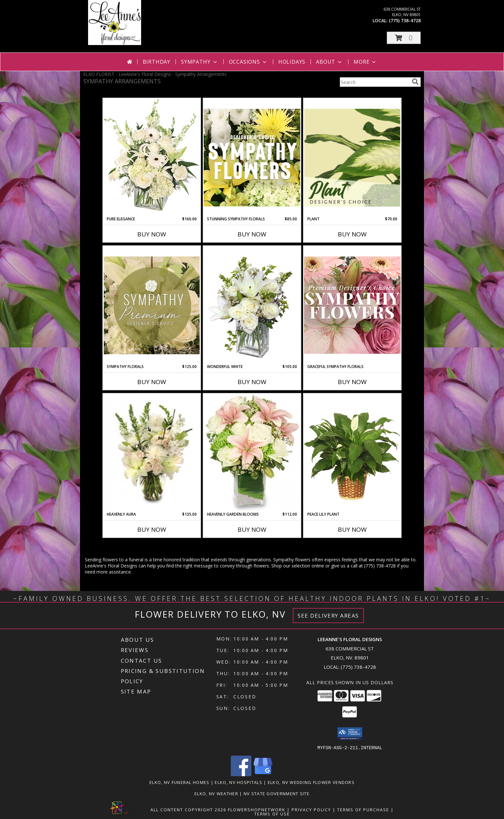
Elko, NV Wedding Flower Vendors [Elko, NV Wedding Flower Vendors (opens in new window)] (311, 782)
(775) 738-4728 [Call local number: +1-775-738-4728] (405, 20)
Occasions (248, 62)
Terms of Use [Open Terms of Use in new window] (272, 814)
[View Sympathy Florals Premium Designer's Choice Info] (152, 305)
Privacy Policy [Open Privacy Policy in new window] (311, 809)
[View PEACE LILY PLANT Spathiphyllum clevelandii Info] (352, 452)
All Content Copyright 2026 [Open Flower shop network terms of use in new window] (188, 809)
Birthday (157, 62)
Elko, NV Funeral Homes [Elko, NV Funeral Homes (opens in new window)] (180, 782)
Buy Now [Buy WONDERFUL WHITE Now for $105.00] (252, 382)
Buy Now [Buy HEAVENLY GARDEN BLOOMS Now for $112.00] (252, 529)
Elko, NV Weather (216, 793)
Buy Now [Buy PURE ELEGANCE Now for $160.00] (152, 234)
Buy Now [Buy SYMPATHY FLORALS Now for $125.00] (152, 382)
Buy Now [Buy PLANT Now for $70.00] (352, 234)
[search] (415, 82)
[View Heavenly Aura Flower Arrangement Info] (152, 453)
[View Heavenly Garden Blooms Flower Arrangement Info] (252, 453)
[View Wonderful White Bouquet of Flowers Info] (252, 305)
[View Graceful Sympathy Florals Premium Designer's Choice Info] (352, 305)
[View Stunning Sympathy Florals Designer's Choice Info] (252, 157)
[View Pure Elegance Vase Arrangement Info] (152, 157)
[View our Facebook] (241, 774)
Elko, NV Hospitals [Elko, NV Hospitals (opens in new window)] (238, 782)
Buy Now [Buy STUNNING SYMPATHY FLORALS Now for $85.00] (252, 234)
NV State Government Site (277, 793)
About (329, 62)
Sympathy (199, 62)
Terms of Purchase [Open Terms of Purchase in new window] (363, 809)
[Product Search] (374, 82)
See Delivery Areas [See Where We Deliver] (328, 616)
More (365, 62)
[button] (404, 38)
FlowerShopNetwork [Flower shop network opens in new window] (257, 809)
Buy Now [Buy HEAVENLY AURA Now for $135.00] (152, 529)
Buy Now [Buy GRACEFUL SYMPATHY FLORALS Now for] (352, 382)
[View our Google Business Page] (263, 774)
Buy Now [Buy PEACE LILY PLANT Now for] (352, 529)
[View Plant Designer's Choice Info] (352, 157)
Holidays (292, 62)
